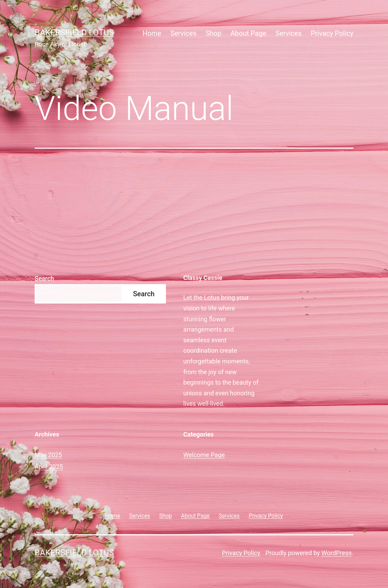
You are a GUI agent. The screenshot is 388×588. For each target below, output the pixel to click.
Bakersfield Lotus (74, 33)
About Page (248, 33)
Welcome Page (204, 455)
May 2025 (48, 455)
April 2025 (49, 467)
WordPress (337, 553)
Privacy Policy (332, 33)
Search (44, 278)
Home (152, 33)
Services (183, 33)
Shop (213, 33)
